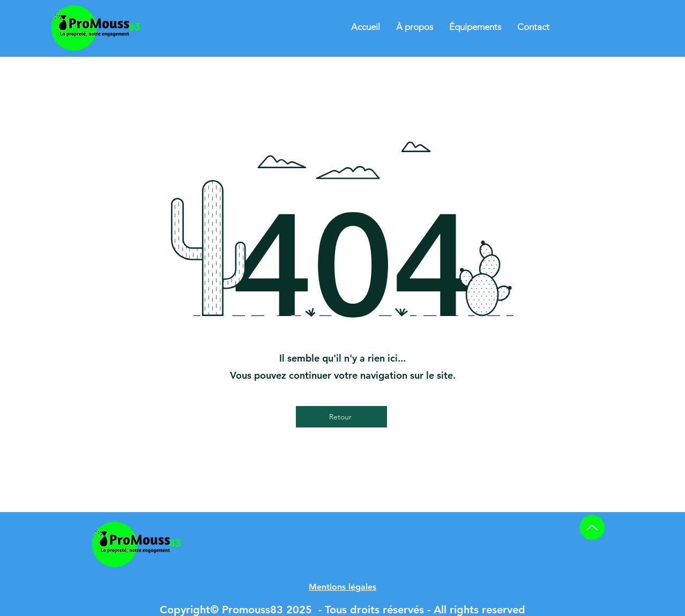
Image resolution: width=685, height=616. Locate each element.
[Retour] (341, 417)
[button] (342, 587)
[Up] (592, 527)
